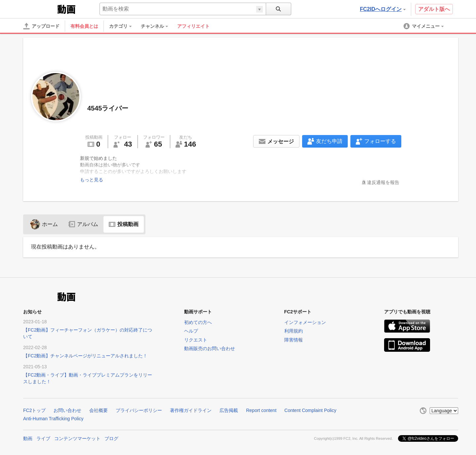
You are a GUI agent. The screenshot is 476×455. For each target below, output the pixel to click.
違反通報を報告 (383, 182)
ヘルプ (191, 331)
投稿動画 (124, 224)
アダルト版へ (434, 9)
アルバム (83, 224)
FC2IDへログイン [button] (383, 9)
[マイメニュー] (424, 26)
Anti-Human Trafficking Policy (53, 419)
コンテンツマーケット (77, 438)
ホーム (44, 224)
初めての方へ (198, 322)
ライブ (43, 438)
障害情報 (294, 340)
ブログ (111, 438)
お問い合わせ (67, 410)
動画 (28, 438)
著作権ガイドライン (191, 410)
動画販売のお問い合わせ (210, 348)
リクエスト (196, 340)
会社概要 (99, 410)
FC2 (40, 9)
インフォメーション (305, 322)
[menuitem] (124, 26)
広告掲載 (229, 410)
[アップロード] (41, 26)
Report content (261, 410)
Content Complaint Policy (310, 410)
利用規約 (294, 331)
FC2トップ (34, 410)
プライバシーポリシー (139, 410)
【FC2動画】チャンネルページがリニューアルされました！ (85, 356)
